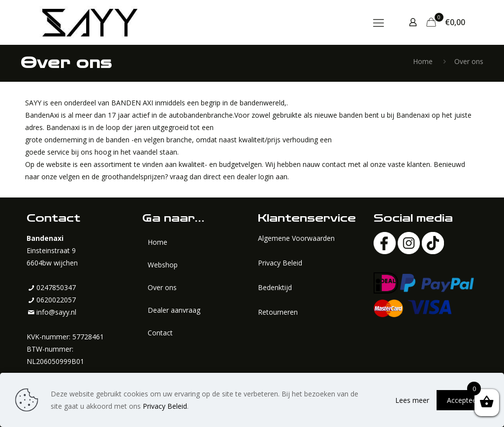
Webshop (163, 265)
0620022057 (56, 300)
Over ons (162, 287)
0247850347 (56, 287)
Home (423, 61)
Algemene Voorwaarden (296, 238)
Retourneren (278, 312)
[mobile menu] (378, 22)
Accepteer (463, 400)
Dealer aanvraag (174, 310)
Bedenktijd (275, 287)
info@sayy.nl (56, 312)
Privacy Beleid (280, 263)
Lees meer (412, 400)
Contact (160, 333)
